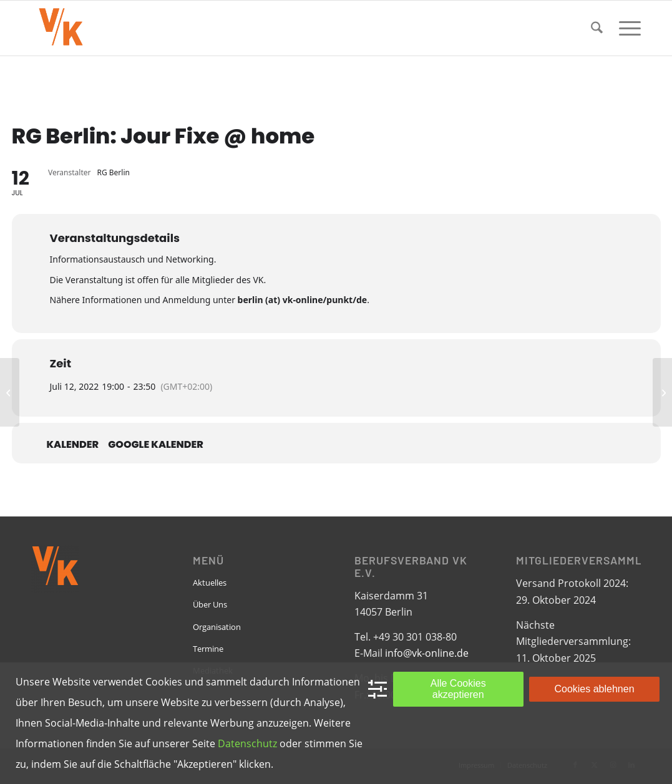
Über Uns (210, 604)
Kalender (73, 445)
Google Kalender (156, 445)
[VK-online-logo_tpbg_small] (61, 28)
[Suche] (597, 28)
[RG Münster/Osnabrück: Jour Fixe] (662, 392)
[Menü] (626, 28)
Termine (208, 649)
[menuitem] (597, 28)
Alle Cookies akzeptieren (458, 689)
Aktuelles (210, 583)
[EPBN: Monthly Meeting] (10, 392)
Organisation (217, 627)
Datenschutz (247, 743)
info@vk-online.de (427, 653)
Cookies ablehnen (594, 689)
